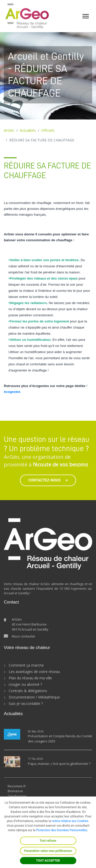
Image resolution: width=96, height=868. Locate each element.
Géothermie (17, 796)
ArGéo (9, 130)
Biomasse (15, 791)
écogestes (12, 392)
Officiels (48, 130)
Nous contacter (24, 636)
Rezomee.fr (17, 786)
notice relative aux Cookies (70, 821)
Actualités (28, 130)
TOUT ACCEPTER (48, 861)
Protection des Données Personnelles (62, 830)
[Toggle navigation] (86, 16)
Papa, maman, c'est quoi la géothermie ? (59, 764)
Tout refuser (48, 841)
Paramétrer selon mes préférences (48, 851)
